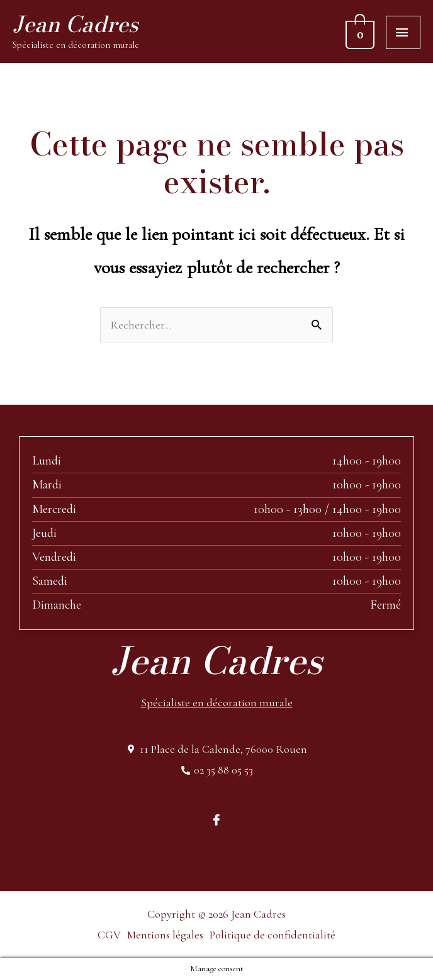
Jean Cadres (75, 24)
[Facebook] (216, 819)
